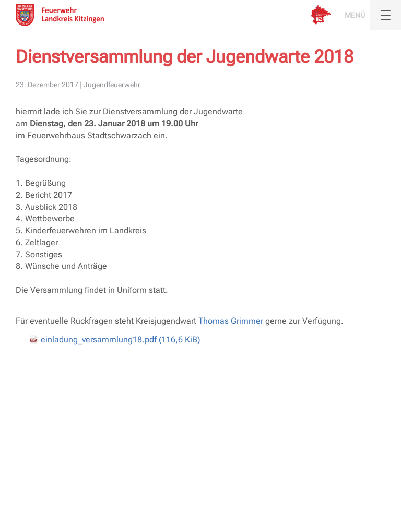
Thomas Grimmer (231, 321)
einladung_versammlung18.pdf (120, 340)
